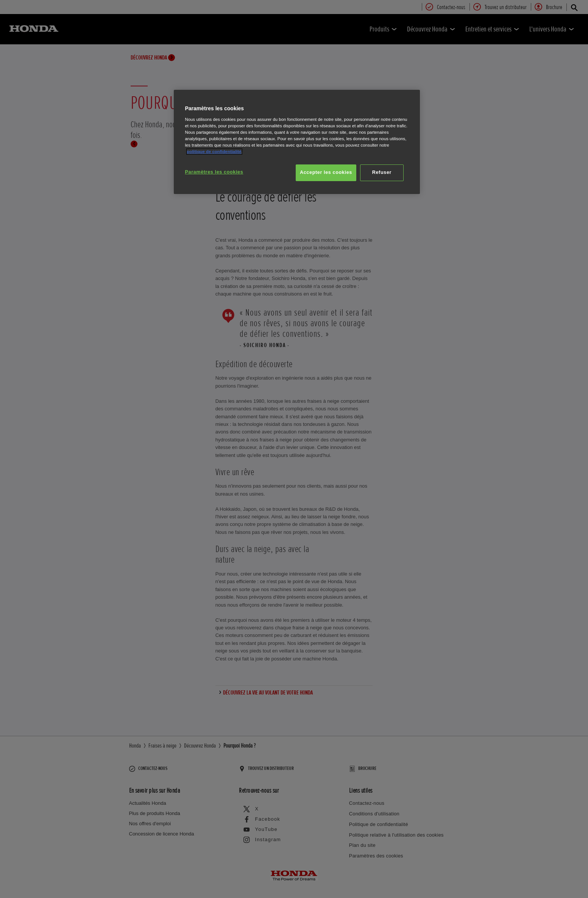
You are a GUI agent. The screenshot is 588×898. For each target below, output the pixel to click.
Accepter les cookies (326, 172)
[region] (297, 142)
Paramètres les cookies (214, 172)
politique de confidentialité (214, 152)
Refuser (382, 172)
